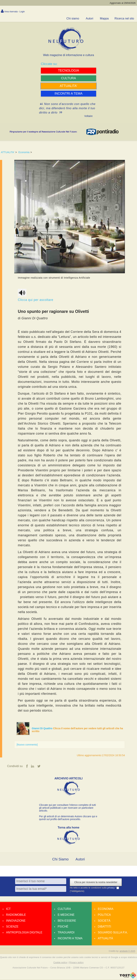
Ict (8, 909)
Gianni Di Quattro (42, 728)
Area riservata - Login (15, 12)
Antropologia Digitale (24, 933)
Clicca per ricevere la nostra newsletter (96, 882)
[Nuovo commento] (27, 745)
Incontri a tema (70, 939)
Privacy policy (76, 963)
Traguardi (66, 933)
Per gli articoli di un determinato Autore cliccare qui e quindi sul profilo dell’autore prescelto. (68, 818)
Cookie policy (60, 963)
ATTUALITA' (8, 152)
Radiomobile (16, 915)
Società (104, 921)
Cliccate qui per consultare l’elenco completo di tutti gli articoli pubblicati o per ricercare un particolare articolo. (67, 808)
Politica (104, 915)
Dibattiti (104, 927)
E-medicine (66, 915)
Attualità (105, 939)
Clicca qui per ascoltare (36, 295)
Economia (24, 152)
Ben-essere (67, 921)
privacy (111, 888)
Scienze (12, 927)
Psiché (63, 927)
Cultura (64, 909)
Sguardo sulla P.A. (113, 933)
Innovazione (16, 921)
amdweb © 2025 (127, 951)
